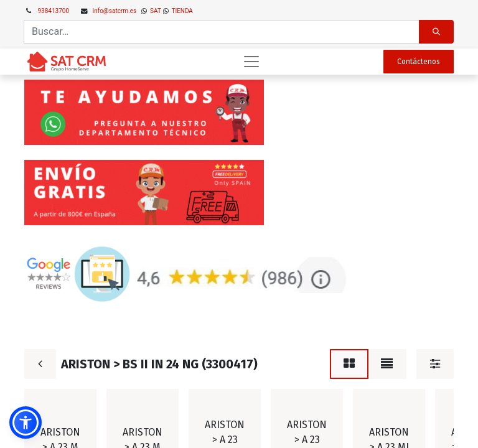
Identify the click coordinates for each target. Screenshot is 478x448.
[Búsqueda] (436, 32)
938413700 (54, 11)
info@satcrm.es (115, 11)
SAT (155, 11)
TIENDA (181, 11)
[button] (26, 422)
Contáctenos (419, 62)
